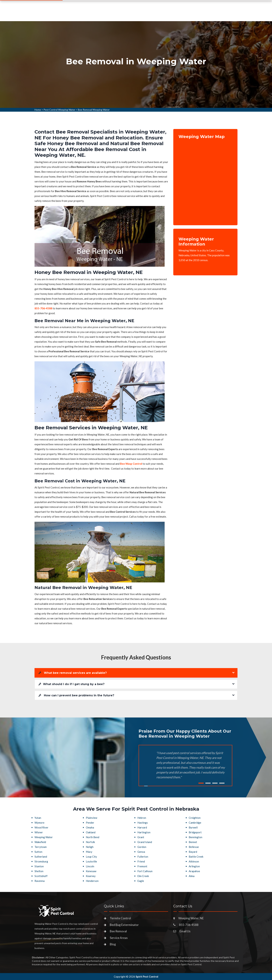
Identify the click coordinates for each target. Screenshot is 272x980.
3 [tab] (215, 783)
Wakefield (40, 842)
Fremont (142, 866)
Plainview (92, 818)
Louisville (91, 861)
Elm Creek (143, 876)
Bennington (195, 837)
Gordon (142, 847)
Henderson (92, 881)
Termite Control (120, 918)
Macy (89, 852)
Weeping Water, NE (191, 918)
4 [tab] (222, 783)
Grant (141, 837)
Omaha (90, 827)
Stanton (39, 866)
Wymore (39, 823)
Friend (141, 861)
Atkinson (194, 861)
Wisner (39, 832)
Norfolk (90, 842)
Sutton (38, 852)
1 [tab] (201, 783)
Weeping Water (44, 837)
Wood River (41, 827)
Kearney (91, 876)
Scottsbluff (41, 876)
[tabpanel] (136, 65)
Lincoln (90, 866)
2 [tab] (208, 783)
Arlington (194, 866)
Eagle (141, 881)
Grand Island (145, 842)
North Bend (93, 837)
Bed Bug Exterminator (124, 925)
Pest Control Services (120, 15)
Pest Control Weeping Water (59, 110)
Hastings (143, 823)
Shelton (39, 871)
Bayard (193, 852)
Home (93, 15)
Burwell (193, 827)
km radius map (205, 180)
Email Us (185, 931)
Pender (90, 823)
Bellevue (194, 847)
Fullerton (143, 857)
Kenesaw (91, 871)
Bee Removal (118, 931)
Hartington (144, 832)
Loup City (91, 857)
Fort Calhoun (145, 871)
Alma (192, 876)
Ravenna (40, 881)
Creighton (195, 818)
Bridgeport (195, 832)
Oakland (91, 832)
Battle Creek (196, 857)
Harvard (142, 827)
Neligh (90, 847)
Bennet (193, 842)
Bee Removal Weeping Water (94, 110)
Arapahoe (194, 871)
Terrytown (41, 847)
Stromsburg (41, 861)
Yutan (38, 818)
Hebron (142, 818)
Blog (113, 944)
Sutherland (41, 857)
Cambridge (195, 823)
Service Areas (154, 15)
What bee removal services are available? (73, 673)
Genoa (141, 852)
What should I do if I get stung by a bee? (71, 684)
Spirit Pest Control (147, 977)
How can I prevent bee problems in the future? (76, 695)
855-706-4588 (210, 13)
